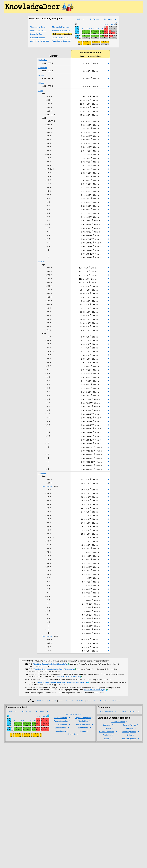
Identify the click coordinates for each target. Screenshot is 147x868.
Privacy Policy (104, 764)
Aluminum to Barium (38, 27)
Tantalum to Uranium (61, 37)
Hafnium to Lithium (38, 37)
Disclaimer (116, 764)
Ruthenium (43, 60)
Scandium (42, 76)
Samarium (43, 68)
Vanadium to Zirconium (62, 41)
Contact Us (80, 764)
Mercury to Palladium (61, 27)
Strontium (42, 517)
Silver (41, 92)
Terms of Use (92, 764)
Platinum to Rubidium (61, 30)
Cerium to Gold (36, 34)
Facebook (70, 764)
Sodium (41, 282)
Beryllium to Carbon (38, 30)
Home (61, 764)
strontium (47, 531)
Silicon (41, 84)
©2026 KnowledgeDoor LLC (46, 764)
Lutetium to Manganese (40, 41)
